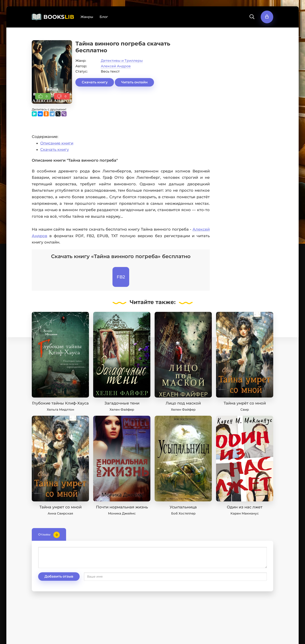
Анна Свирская (60, 513)
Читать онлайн (134, 82)
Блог (104, 17)
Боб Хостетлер (183, 513)
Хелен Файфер (122, 409)
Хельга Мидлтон (60, 409)
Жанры (87, 17)
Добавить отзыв (59, 576)
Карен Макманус (245, 513)
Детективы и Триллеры (122, 61)
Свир (245, 409)
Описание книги (57, 143)
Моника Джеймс (122, 513)
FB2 (121, 277)
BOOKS (59, 17)
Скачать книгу (95, 82)
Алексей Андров (116, 66)
